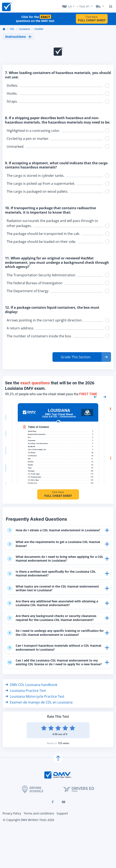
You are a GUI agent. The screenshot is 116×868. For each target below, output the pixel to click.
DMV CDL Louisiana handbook (31, 698)
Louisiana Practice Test (26, 704)
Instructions (18, 37)
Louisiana (24, 29)
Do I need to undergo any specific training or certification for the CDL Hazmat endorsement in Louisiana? (50, 640)
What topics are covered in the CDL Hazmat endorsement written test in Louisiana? (46, 592)
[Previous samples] (95, 396)
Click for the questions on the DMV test (35, 19)
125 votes (63, 757)
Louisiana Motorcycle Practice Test (35, 710)
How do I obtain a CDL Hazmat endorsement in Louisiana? (48, 531)
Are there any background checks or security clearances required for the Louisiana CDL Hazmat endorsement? (56, 622)
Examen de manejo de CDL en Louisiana (39, 716)
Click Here (92, 19)
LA (70, 6)
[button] (82, 357)
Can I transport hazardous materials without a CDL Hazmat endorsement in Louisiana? (52, 657)
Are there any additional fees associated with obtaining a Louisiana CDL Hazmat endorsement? (55, 607)
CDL (12, 29)
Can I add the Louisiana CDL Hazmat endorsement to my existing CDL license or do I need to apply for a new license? (56, 674)
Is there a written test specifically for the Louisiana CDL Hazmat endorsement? (55, 577)
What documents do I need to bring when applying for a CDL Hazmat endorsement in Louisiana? (55, 562)
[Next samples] (105, 396)
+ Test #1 (83, 6)
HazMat (39, 29)
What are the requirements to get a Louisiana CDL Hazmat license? (51, 547)
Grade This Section (76, 357)
